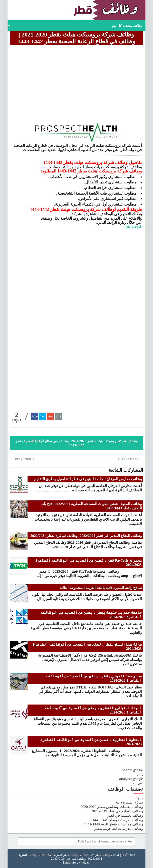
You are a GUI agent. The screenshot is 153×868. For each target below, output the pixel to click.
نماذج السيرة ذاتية (129, 802)
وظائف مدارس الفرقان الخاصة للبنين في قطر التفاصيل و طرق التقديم (88, 479)
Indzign (86, 862)
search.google (133, 770)
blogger (137, 783)
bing (140, 774)
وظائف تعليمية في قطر (125, 815)
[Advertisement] (76, 81)
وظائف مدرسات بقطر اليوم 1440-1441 (114, 824)
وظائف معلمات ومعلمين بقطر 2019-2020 (112, 807)
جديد (139, 798)
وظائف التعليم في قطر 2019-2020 (117, 811)
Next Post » (128, 459)
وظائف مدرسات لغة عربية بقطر (119, 829)
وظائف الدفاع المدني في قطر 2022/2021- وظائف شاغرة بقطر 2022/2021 (86, 536)
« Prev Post (25, 459)
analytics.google (131, 779)
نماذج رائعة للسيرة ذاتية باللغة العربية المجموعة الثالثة (100, 588)
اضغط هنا (134, 227)
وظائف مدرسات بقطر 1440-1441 (118, 820)
